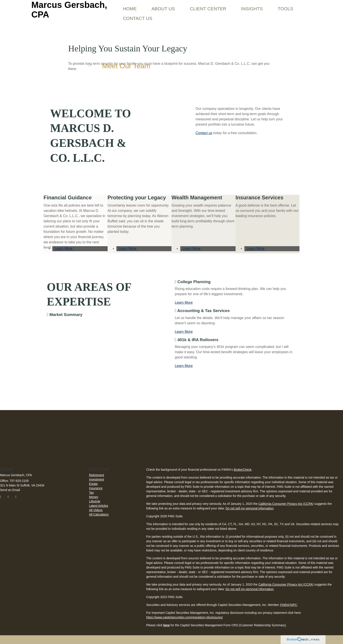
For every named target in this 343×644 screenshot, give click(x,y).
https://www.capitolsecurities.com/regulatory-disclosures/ (184, 617)
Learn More (63, 248)
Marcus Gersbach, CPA (69, 10)
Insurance (96, 488)
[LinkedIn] (18, 497)
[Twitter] (11, 497)
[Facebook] (3, 497)
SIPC (294, 605)
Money (94, 497)
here (166, 625)
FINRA (285, 605)
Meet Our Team (126, 66)
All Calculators (99, 514)
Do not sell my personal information (249, 508)
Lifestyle (95, 501)
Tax (91, 493)
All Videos (96, 510)
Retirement (96, 475)
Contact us (204, 133)
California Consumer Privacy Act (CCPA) (286, 504)
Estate (93, 484)
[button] (163, 5)
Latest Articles (99, 506)
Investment (96, 479)
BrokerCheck (243, 470)
